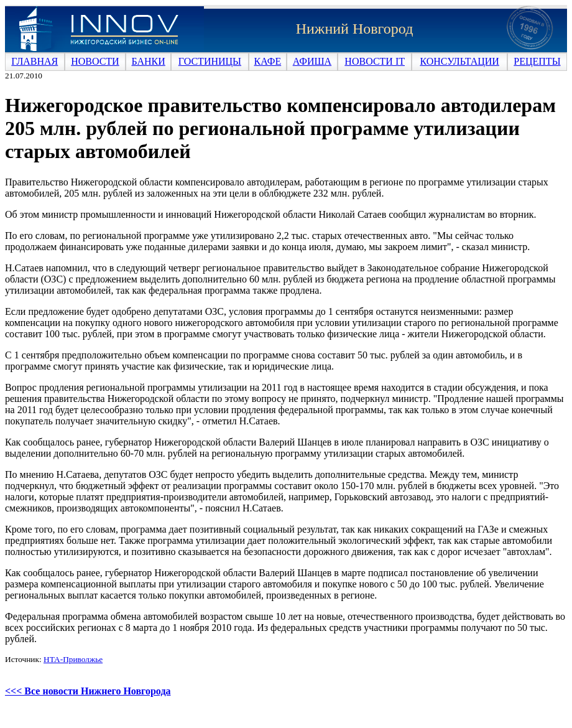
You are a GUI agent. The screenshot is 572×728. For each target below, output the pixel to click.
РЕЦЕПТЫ (537, 61)
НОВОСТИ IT (375, 61)
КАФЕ (268, 61)
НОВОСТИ (95, 61)
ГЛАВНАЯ (35, 61)
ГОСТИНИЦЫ (210, 61)
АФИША (312, 61)
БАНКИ (149, 61)
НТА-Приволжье (73, 659)
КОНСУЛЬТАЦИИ (459, 61)
